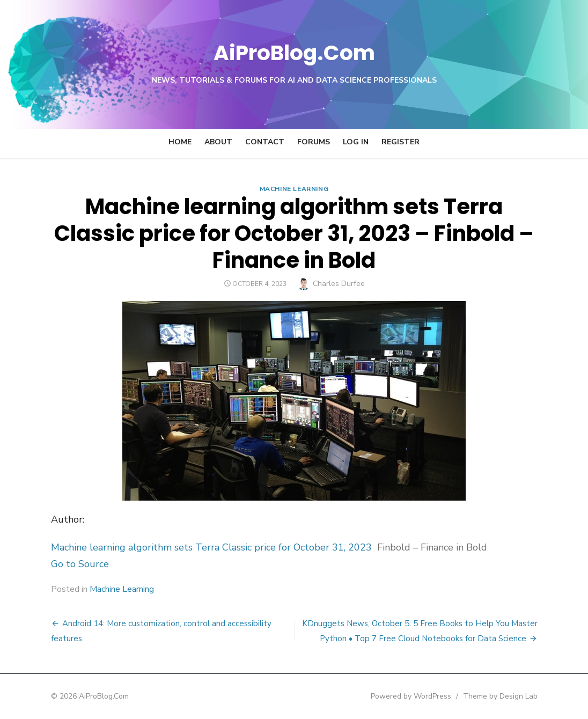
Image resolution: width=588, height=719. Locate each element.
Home (180, 142)
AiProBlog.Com (294, 51)
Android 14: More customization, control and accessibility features (164, 623)
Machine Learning (294, 189)
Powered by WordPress (430, 696)
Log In (356, 142)
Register (400, 142)
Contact (265, 142)
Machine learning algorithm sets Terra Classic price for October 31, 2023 (192, 547)
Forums (314, 142)
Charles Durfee (339, 284)
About (218, 142)
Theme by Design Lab (520, 696)
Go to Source (60, 564)
